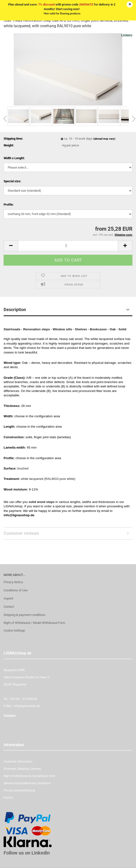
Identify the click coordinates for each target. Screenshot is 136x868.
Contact (9, 607)
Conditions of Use (16, 590)
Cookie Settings (14, 630)
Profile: (9, 205)
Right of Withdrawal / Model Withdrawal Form (34, 623)
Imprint (8, 598)
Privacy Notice (13, 582)
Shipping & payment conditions (25, 615)
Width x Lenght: (14, 158)
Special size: (12, 181)
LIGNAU (127, 35)
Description (15, 310)
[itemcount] (68, 246)
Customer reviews (21, 533)
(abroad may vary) (104, 139)
